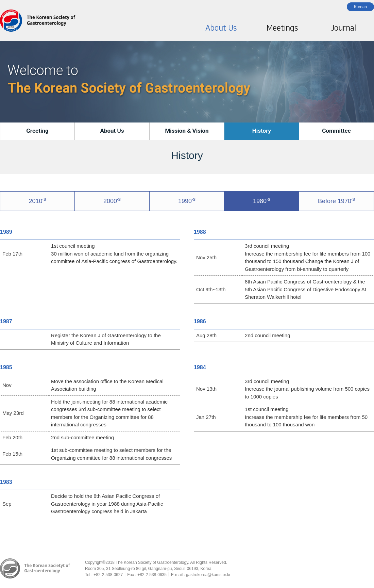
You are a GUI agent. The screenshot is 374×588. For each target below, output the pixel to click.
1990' (187, 200)
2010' (38, 200)
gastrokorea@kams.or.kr (208, 575)
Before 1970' (336, 200)
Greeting (37, 131)
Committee (336, 131)
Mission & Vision (187, 131)
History (262, 131)
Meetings (282, 28)
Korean (360, 7)
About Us (221, 28)
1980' (262, 200)
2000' (112, 200)
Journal (343, 28)
